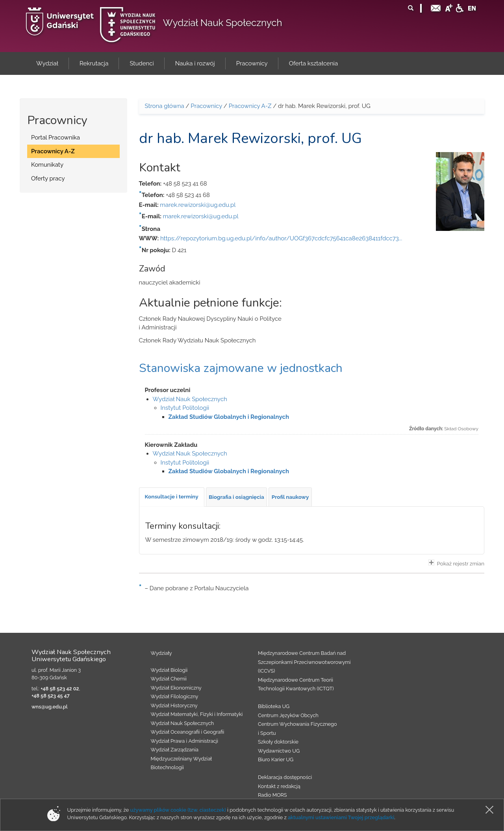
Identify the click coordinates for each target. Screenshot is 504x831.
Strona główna (165, 106)
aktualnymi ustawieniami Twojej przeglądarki (341, 817)
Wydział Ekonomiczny (176, 688)
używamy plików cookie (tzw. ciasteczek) (178, 810)
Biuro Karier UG (276, 759)
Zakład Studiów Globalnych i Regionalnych (229, 417)
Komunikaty (47, 165)
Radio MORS (272, 795)
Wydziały (161, 653)
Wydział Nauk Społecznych (223, 23)
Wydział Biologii (169, 670)
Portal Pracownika (56, 138)
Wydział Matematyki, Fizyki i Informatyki (197, 714)
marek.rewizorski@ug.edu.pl (198, 205)
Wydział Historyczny (174, 706)
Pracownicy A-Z (53, 151)
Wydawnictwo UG (279, 751)
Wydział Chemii (169, 679)
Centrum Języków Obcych (288, 715)
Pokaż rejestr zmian (456, 563)
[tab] (172, 497)
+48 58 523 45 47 (51, 696)
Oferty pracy (48, 178)
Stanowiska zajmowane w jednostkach (241, 368)
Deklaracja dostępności (285, 777)
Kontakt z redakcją (279, 786)
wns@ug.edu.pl (50, 707)
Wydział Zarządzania (175, 750)
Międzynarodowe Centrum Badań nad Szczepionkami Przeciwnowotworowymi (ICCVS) (304, 662)
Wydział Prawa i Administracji (185, 741)
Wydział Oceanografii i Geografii (188, 732)
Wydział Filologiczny (175, 696)
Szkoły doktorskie (278, 742)
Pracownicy (206, 106)
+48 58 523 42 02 (60, 689)
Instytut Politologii (185, 408)
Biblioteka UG (274, 706)
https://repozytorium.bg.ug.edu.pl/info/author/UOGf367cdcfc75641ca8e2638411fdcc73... (281, 238)
